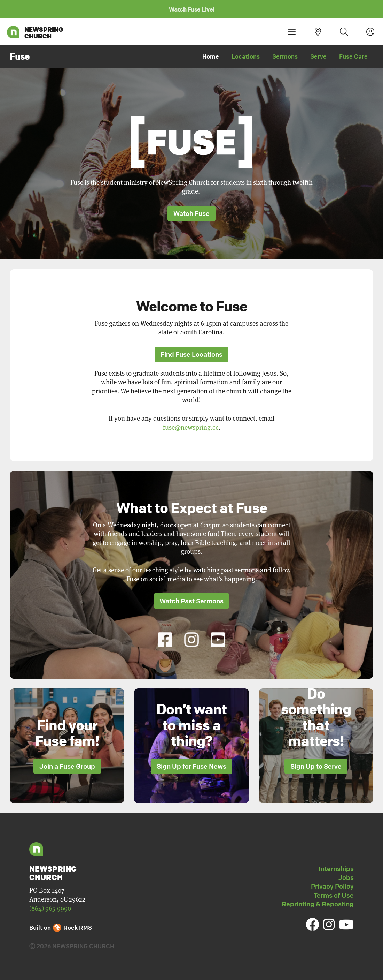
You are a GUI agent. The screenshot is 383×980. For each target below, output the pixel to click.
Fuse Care (353, 56)
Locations (246, 56)
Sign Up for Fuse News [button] (191, 766)
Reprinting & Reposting (318, 904)
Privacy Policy (332, 886)
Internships (336, 869)
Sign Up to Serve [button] (316, 766)
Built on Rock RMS (61, 928)
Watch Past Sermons (191, 601)
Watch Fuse (191, 213)
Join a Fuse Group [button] (67, 766)
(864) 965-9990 (50, 908)
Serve (318, 56)
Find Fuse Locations (191, 354)
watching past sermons (226, 570)
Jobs (346, 877)
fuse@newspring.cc (191, 427)
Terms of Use (334, 895)
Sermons (285, 56)
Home (211, 56)
